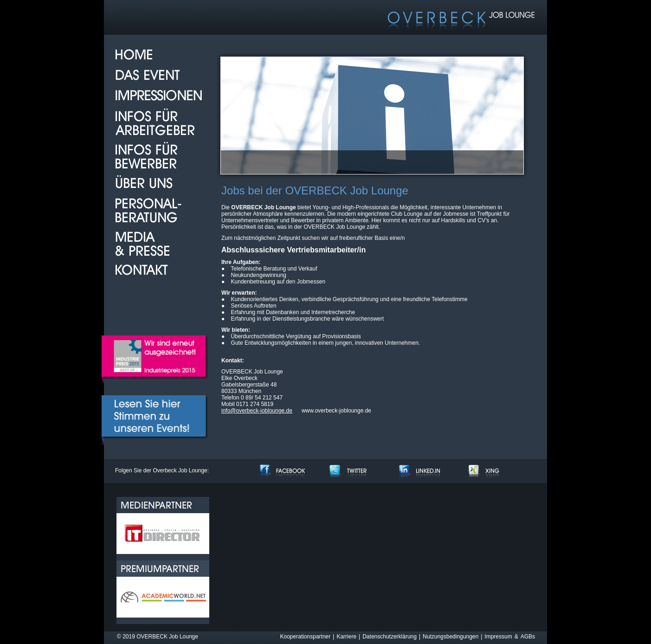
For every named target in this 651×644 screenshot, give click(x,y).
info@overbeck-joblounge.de (257, 411)
